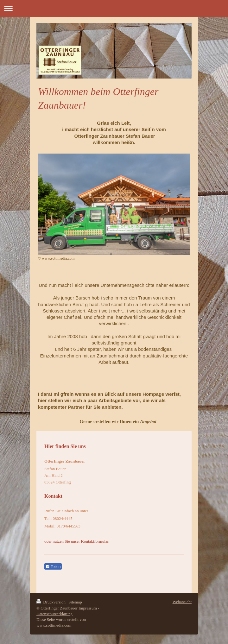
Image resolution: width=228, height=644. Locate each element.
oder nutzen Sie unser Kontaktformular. (77, 541)
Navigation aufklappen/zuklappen (114, 8)
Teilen (53, 567)
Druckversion (51, 602)
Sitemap (75, 602)
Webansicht (182, 602)
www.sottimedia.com (54, 625)
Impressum (88, 608)
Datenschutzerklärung (54, 614)
